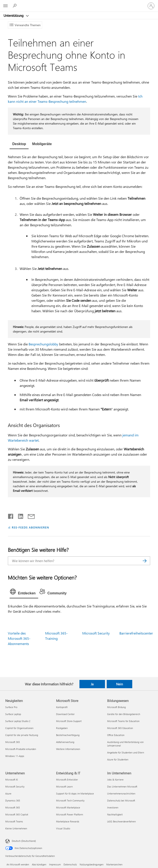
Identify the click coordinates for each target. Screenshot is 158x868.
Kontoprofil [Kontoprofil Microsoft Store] (62, 707)
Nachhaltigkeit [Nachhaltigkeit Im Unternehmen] (115, 814)
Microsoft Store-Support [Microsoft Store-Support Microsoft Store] (69, 721)
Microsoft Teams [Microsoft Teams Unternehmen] (14, 821)
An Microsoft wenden (18, 864)
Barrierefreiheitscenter (136, 633)
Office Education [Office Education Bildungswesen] (116, 735)
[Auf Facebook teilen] (11, 515)
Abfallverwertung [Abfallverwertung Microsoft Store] (65, 742)
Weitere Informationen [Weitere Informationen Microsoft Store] (68, 749)
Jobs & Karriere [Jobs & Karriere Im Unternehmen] (115, 780)
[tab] (19, 144)
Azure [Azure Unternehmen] (8, 793)
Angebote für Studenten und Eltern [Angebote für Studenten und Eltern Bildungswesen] (126, 752)
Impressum (55, 864)
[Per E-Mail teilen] (29, 515)
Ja (92, 684)
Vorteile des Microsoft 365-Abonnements (19, 638)
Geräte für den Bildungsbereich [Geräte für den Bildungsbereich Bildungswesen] (124, 714)
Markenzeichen (114, 864)
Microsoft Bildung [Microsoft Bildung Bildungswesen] (116, 707)
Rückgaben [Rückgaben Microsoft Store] (62, 728)
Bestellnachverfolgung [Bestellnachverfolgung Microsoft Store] (68, 735)
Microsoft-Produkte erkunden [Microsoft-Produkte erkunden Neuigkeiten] (21, 749)
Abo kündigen (39, 864)
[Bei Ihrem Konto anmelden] (151, 6)
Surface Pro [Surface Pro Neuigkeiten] (11, 707)
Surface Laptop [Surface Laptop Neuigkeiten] (13, 714)
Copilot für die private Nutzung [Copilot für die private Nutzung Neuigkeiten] (22, 735)
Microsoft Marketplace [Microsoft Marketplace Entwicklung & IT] (68, 807)
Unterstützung (14, 15)
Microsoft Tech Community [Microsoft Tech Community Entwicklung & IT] (70, 800)
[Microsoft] (79, 3)
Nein (119, 684)
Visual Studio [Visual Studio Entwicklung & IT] (63, 828)
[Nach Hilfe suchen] (15, 6)
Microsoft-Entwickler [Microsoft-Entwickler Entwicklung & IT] (67, 780)
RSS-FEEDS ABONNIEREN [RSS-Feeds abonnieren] (30, 527)
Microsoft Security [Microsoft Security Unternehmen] (15, 787)
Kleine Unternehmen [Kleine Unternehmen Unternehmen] (16, 828)
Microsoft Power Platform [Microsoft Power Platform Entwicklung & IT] (70, 814)
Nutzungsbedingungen (92, 864)
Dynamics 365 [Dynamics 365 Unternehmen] (13, 800)
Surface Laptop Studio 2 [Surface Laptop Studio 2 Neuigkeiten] (18, 721)
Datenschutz (70, 864)
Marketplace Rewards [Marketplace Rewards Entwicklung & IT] (68, 821)
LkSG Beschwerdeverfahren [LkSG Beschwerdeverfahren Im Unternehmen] (121, 821)
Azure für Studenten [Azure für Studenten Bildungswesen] (118, 759)
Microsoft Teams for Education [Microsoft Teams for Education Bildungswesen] (123, 721)
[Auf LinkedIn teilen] (19, 515)
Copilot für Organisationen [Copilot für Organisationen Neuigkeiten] (19, 728)
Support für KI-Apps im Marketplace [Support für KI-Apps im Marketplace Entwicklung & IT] (75, 793)
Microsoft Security (96, 633)
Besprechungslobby (43, 344)
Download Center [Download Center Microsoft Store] (65, 714)
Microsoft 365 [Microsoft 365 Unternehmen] (13, 807)
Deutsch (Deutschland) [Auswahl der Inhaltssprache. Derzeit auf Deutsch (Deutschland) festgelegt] (24, 841)
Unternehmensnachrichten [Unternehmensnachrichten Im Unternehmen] (121, 793)
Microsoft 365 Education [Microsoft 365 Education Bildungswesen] (120, 728)
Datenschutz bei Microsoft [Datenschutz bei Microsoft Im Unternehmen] (121, 800)
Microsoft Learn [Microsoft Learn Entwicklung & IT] (64, 787)
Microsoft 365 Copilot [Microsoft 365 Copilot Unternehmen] (17, 814)
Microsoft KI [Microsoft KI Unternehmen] (12, 780)
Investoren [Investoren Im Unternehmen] (113, 807)
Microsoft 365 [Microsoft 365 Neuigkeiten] (13, 742)
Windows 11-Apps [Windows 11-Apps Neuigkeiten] (15, 756)
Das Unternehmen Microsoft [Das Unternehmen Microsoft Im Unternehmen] (122, 787)
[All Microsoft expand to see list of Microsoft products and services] (5, 6)
